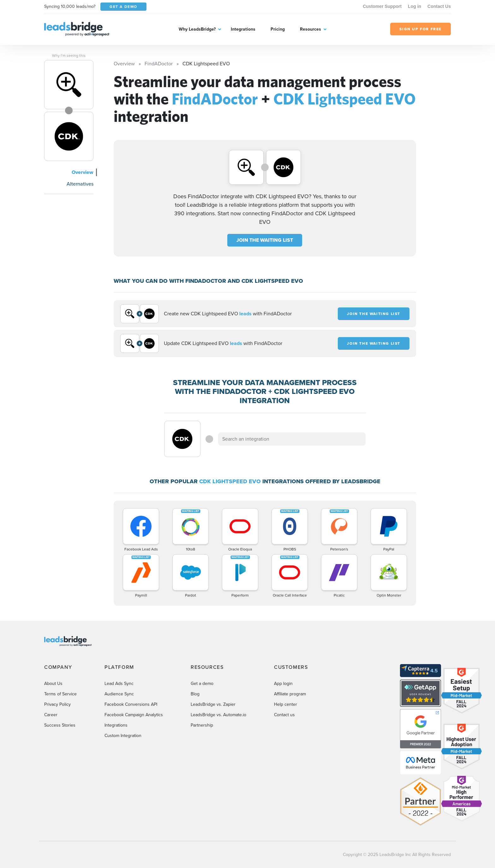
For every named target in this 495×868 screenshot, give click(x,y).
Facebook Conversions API (131, 704)
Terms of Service (60, 694)
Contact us (284, 715)
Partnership (202, 725)
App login (283, 684)
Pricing (278, 29)
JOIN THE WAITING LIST (265, 240)
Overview (83, 172)
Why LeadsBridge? (197, 29)
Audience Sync (119, 694)
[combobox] (292, 439)
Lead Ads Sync (119, 684)
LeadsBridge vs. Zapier (213, 704)
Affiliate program (290, 694)
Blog (195, 694)
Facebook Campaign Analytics (134, 715)
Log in (414, 6)
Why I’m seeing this (69, 56)
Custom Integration (123, 736)
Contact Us (439, 6)
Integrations (243, 29)
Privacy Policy (57, 704)
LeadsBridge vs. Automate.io (218, 715)
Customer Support (382, 6)
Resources (310, 29)
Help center (286, 704)
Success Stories (60, 725)
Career (51, 715)
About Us (53, 684)
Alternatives (80, 184)
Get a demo (202, 684)
